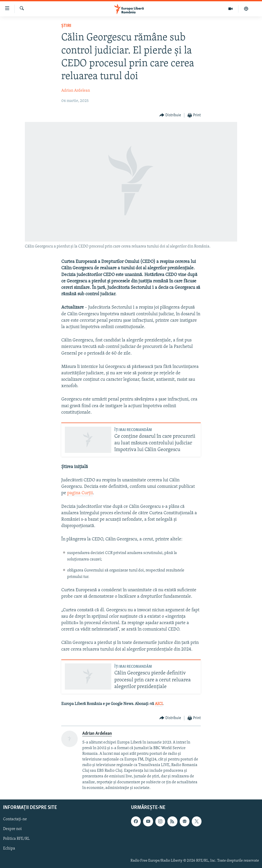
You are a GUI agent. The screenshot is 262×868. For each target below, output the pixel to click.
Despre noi (12, 829)
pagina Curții (80, 493)
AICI (159, 704)
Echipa (9, 848)
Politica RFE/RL (16, 839)
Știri (66, 26)
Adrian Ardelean (76, 91)
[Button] (170, 115)
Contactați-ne (15, 819)
